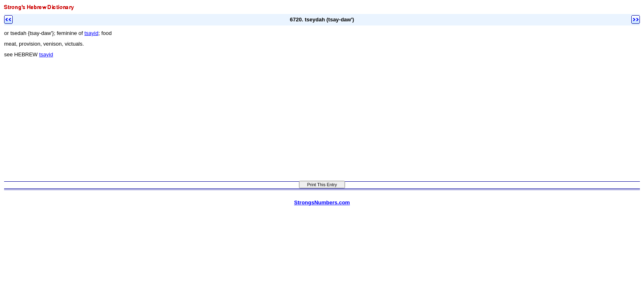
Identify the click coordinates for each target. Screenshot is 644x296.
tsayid (91, 33)
